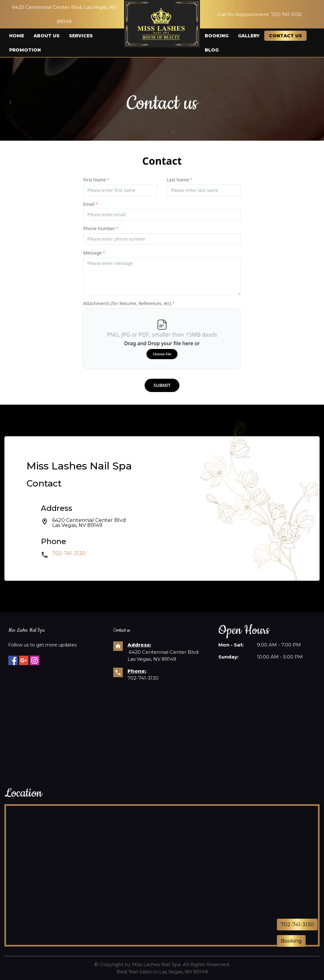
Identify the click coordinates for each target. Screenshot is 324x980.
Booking (217, 36)
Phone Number (101, 228)
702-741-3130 (69, 553)
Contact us (285, 36)
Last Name (180, 180)
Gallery (249, 36)
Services (81, 36)
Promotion (25, 50)
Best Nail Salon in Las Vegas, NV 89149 (162, 972)
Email (91, 204)
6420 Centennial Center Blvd (89, 520)
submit (162, 385)
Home (17, 36)
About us (47, 36)
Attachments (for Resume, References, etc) (129, 303)
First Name (96, 180)
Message (94, 253)
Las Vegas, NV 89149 (77, 525)
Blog (212, 50)
